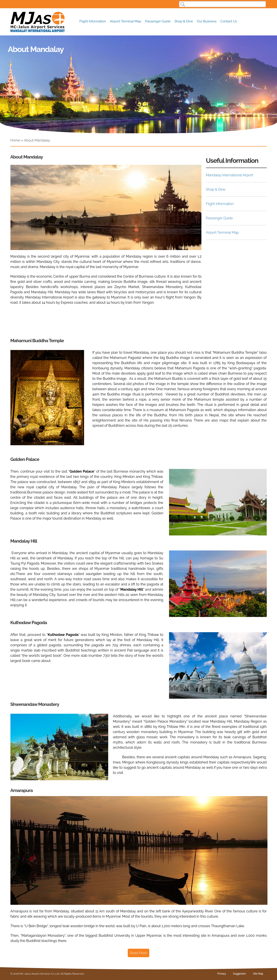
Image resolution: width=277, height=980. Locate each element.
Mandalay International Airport (230, 175)
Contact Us (229, 21)
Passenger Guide (158, 21)
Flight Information (93, 21)
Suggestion (239, 974)
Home (15, 140)
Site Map (258, 974)
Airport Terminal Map (126, 21)
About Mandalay (37, 140)
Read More (139, 953)
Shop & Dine (184, 21)
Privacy (222, 974)
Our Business (207, 21)
